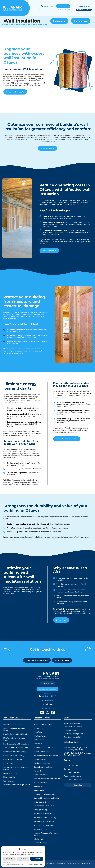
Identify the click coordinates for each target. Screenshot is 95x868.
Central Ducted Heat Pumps (44, 767)
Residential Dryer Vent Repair (44, 814)
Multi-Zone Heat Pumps (42, 752)
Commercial (81, 21)
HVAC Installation (40, 728)
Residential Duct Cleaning (43, 829)
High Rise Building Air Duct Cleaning (16, 734)
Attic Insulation (9, 763)
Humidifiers (38, 744)
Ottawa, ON (84, 6)
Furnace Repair (39, 771)
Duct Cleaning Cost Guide (73, 737)
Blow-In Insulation (10, 777)
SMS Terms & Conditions (82, 863)
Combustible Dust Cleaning (13, 724)
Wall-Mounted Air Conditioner (44, 794)
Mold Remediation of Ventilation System (15, 739)
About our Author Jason (72, 776)
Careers (67, 769)
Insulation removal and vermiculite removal (16, 768)
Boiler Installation (40, 790)
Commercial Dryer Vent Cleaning (15, 752)
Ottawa (48, 694)
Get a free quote (47, 148)
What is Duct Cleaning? (72, 723)
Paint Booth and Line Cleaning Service (17, 744)
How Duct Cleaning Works (73, 730)
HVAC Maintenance (41, 736)
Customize (23, 859)
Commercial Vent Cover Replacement (17, 785)
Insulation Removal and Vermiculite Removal (46, 834)
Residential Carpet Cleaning (44, 821)
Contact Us (78, 785)
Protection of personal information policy (61, 863)
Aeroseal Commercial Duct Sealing (16, 748)
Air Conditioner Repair (42, 802)
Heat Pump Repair (40, 759)
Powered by (35, 864)
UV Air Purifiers (39, 740)
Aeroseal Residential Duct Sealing (46, 755)
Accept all (37, 859)
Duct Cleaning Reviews (72, 772)
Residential (59, 21)
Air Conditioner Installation (43, 825)
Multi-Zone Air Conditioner (43, 724)
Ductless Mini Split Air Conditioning (46, 798)
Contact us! (61, 620)
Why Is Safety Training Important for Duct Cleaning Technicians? (77, 749)
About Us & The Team (72, 766)
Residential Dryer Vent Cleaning (45, 818)
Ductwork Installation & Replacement (47, 779)
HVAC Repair (38, 732)
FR (70, 10)
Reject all (9, 859)
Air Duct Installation (41, 783)
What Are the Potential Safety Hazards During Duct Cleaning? (78, 754)
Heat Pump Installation (42, 763)
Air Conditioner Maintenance (44, 806)
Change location (84, 10)
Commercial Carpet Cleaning (14, 756)
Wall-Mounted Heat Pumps (43, 748)
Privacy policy (6, 862)
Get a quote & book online (63, 6)
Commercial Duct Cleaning (13, 759)
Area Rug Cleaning (40, 810)
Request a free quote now (67, 439)
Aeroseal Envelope (10, 773)
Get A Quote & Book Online (37, 660)
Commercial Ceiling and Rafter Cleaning (14, 729)
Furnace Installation (41, 775)
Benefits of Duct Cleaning (73, 727)
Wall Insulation (9, 781)
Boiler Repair (38, 786)
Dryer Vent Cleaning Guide (73, 734)
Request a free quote (15, 92)
